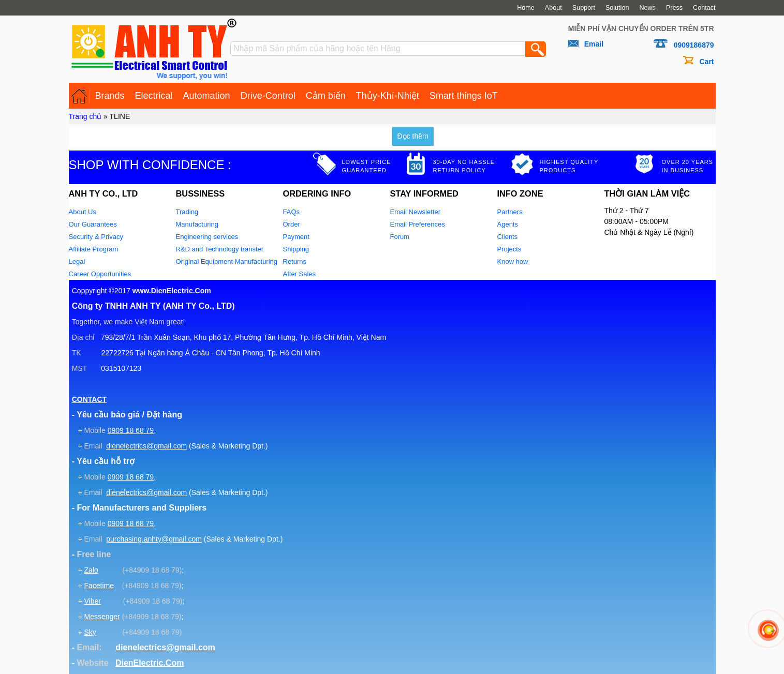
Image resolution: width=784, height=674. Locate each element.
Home (526, 8)
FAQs (292, 212)
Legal (77, 261)
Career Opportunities (100, 274)
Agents (508, 224)
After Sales (300, 274)
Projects (509, 249)
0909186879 (694, 45)
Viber (92, 601)
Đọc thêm (413, 136)
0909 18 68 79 (131, 430)
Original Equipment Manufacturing (227, 261)
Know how (513, 261)
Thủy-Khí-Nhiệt (388, 96)
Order (292, 224)
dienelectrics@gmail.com (146, 446)
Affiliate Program (94, 249)
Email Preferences (418, 224)
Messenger (102, 617)
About (553, 8)
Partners (510, 212)
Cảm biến (326, 96)
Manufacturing (197, 224)
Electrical (154, 96)
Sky (90, 632)
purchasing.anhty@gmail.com (154, 539)
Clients (508, 237)
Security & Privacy (96, 237)
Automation (207, 96)
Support (584, 8)
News (647, 8)
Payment (296, 237)
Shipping (296, 249)
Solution (617, 8)
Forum (400, 237)
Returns (295, 261)
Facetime (99, 586)
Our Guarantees (93, 224)
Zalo (91, 570)
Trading (187, 212)
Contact (704, 8)
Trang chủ (85, 116)
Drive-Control (268, 96)
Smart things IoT (464, 96)
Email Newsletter (416, 212)
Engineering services (207, 237)
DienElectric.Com (150, 663)
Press (674, 8)
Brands (110, 96)
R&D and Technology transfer (220, 249)
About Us (83, 212)
